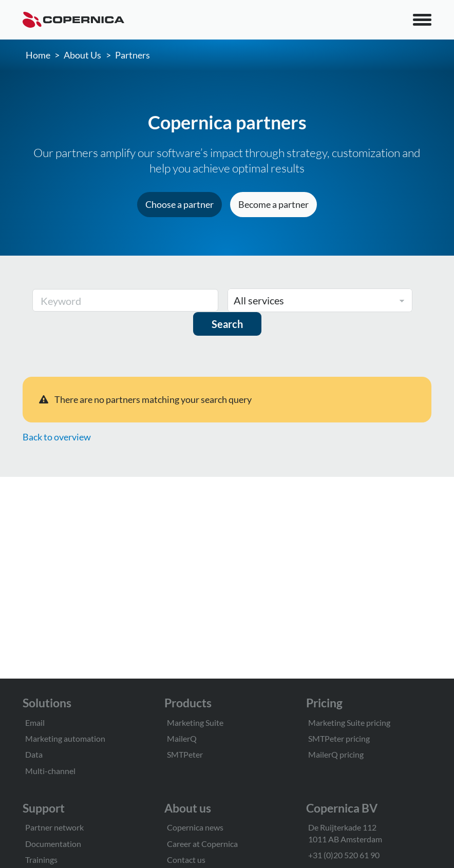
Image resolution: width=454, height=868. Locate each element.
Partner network (54, 827)
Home (38, 55)
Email (35, 722)
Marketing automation (65, 738)
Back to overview (57, 437)
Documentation (53, 844)
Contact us (186, 860)
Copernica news (195, 827)
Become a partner (273, 204)
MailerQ (182, 738)
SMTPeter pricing (339, 738)
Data (34, 754)
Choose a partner (179, 204)
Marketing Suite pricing (349, 722)
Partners (133, 55)
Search (227, 324)
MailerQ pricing (336, 754)
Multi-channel (50, 771)
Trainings (41, 860)
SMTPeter (185, 754)
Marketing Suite (195, 722)
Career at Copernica (202, 844)
